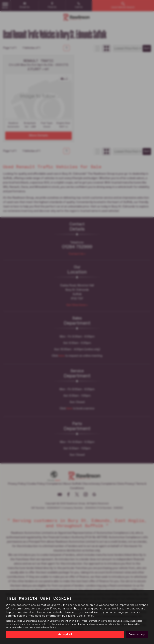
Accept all (65, 634)
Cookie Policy (85, 616)
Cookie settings (137, 634)
